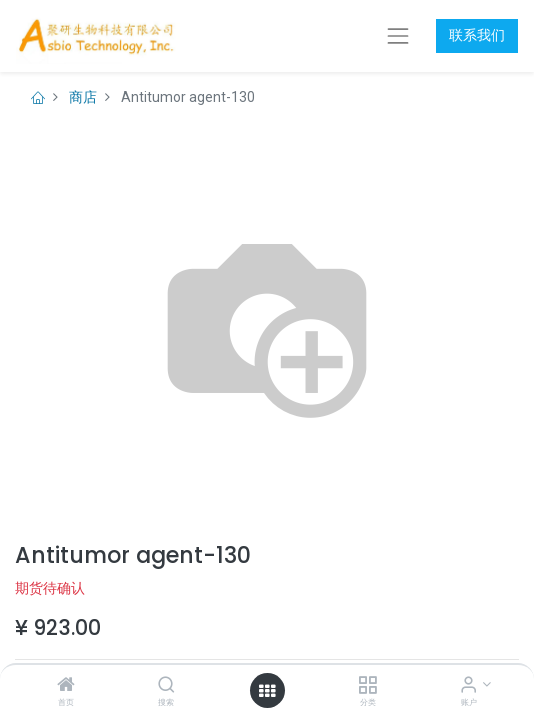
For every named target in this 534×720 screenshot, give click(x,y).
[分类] (367, 686)
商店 (83, 97)
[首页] (66, 686)
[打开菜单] (267, 691)
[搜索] (166, 686)
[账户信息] (468, 686)
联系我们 (477, 35)
